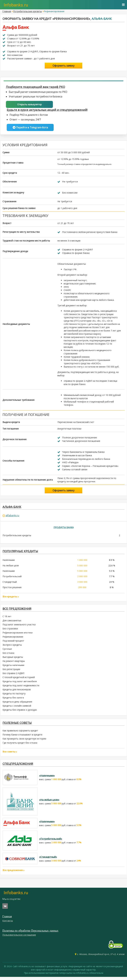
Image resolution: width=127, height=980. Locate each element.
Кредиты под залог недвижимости (21, 688)
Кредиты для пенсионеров (17, 692)
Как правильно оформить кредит (20, 733)
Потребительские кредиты (27, 11)
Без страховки (10, 631)
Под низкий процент (13, 643)
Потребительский (12, 578)
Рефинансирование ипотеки (18, 635)
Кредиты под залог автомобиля (20, 684)
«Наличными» (47, 779)
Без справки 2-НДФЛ (13, 675)
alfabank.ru (12, 516)
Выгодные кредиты (13, 659)
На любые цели (11, 567)
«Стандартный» (48, 860)
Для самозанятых (12, 623)
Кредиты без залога (13, 700)
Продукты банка (64, 528)
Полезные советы (18, 725)
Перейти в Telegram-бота (30, 128)
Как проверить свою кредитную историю (24, 741)
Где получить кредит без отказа (20, 745)
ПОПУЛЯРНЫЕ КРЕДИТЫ (21, 553)
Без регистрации (11, 671)
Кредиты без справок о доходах (20, 712)
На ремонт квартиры (14, 663)
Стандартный (10, 584)
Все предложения (18, 611)
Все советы (10, 754)
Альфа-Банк (102, 19)
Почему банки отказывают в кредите (22, 737)
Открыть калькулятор (29, 104)
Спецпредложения (19, 767)
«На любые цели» (49, 803)
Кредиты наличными (13, 667)
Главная (7, 11)
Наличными (9, 562)
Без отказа (8, 655)
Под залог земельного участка (19, 627)
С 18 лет (7, 619)
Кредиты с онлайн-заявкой (17, 708)
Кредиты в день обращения (17, 704)
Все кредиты (11, 598)
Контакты (8, 924)
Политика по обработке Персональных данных (30, 934)
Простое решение (12, 589)
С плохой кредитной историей (19, 679)
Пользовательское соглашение (19, 938)
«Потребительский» (51, 842)
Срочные (7, 651)
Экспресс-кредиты (12, 647)
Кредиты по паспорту (14, 696)
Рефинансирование (13, 639)
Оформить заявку (63, 66)
